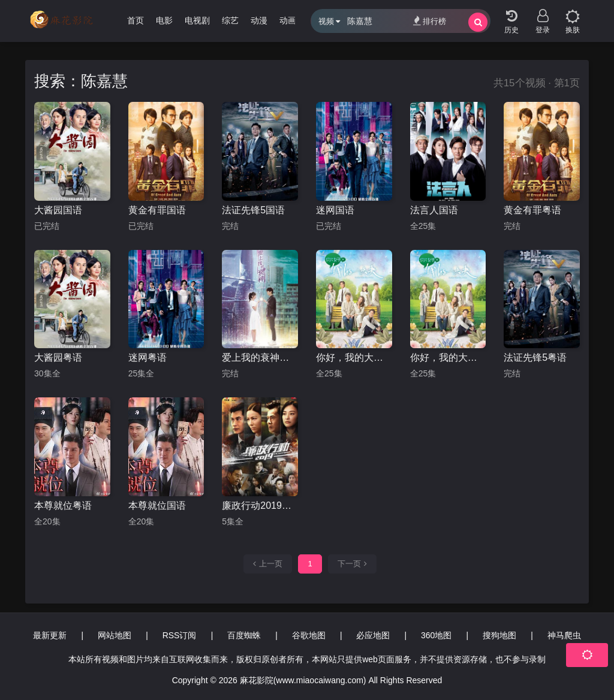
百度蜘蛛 (244, 635)
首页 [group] (136, 20)
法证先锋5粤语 (535, 357)
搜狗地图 (499, 635)
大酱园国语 (58, 210)
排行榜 (430, 21)
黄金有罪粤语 (532, 210)
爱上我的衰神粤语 (260, 357)
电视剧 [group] (197, 20)
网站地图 (115, 635)
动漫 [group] (259, 20)
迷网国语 (335, 210)
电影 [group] (164, 20)
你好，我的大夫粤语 (354, 357)
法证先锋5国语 (253, 210)
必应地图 (373, 635)
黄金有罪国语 (157, 210)
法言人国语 (434, 210)
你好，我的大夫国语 (448, 357)
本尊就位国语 (157, 506)
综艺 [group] (230, 20)
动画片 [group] (292, 20)
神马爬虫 (564, 635)
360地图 (436, 635)
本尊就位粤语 (63, 506)
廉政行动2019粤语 (260, 506)
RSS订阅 (180, 635)
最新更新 (50, 635)
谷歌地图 (309, 635)
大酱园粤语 (58, 357)
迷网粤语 (148, 357)
